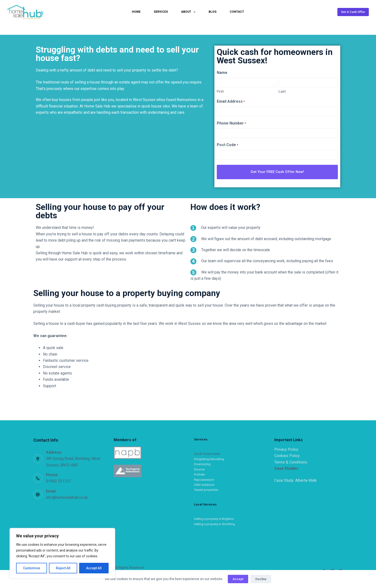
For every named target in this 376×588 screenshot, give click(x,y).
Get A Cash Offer (353, 12)
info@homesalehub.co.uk (67, 496)
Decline (261, 579)
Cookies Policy (287, 454)
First (220, 91)
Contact (237, 12)
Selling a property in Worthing (214, 523)
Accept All (94, 568)
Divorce (199, 468)
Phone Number (231, 123)
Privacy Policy (286, 448)
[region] (62, 553)
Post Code (227, 145)
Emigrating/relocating (209, 458)
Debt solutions (204, 484)
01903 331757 (58, 480)
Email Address (231, 102)
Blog (213, 12)
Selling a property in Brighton (214, 518)
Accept (238, 579)
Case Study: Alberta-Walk (296, 479)
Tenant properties (206, 489)
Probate (199, 473)
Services (161, 12)
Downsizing (202, 463)
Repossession (204, 478)
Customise (32, 568)
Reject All (63, 568)
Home (136, 12)
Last (282, 91)
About (189, 12)
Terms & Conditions (291, 461)
